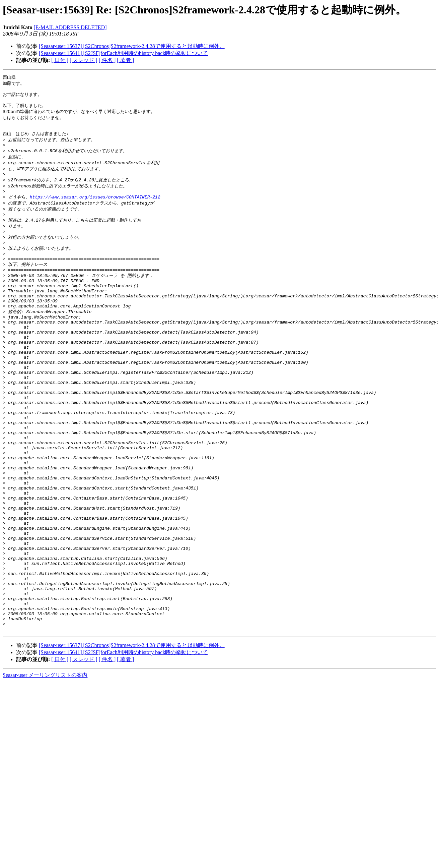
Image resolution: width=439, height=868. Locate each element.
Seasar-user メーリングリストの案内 (45, 766)
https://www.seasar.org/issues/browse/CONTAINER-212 (95, 209)
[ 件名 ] (107, 60)
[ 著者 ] (125, 60)
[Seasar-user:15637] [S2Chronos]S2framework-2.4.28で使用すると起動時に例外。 (132, 46)
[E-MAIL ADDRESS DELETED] (70, 27)
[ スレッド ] (84, 60)
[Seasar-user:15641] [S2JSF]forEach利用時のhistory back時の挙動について (123, 53)
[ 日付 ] (60, 60)
